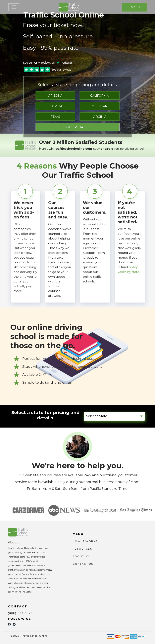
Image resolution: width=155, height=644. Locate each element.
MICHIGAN (100, 106)
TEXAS (55, 117)
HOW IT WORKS (85, 541)
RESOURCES (82, 549)
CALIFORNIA (100, 96)
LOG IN (134, 7)
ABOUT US (81, 556)
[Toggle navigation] (14, 7)
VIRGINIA (100, 117)
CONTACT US (83, 564)
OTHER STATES (77, 127)
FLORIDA (55, 106)
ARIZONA (55, 96)
